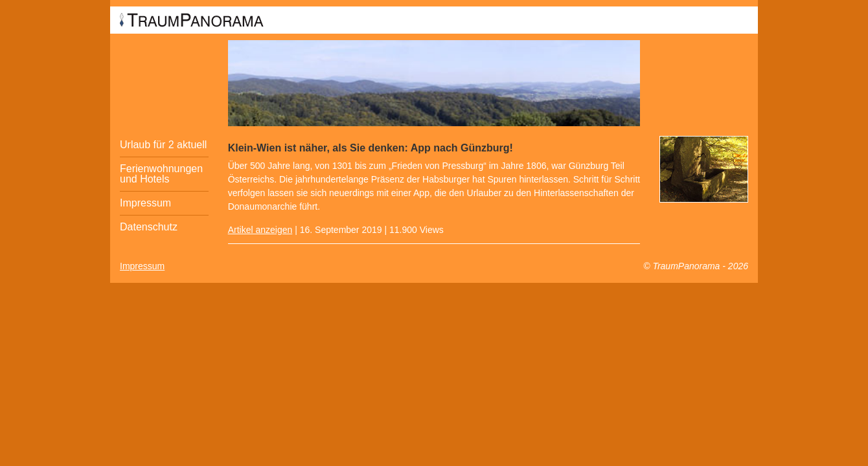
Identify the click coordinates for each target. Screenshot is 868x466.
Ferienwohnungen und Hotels (161, 174)
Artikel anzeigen (260, 230)
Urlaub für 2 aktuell (163, 145)
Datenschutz (149, 227)
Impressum (145, 203)
